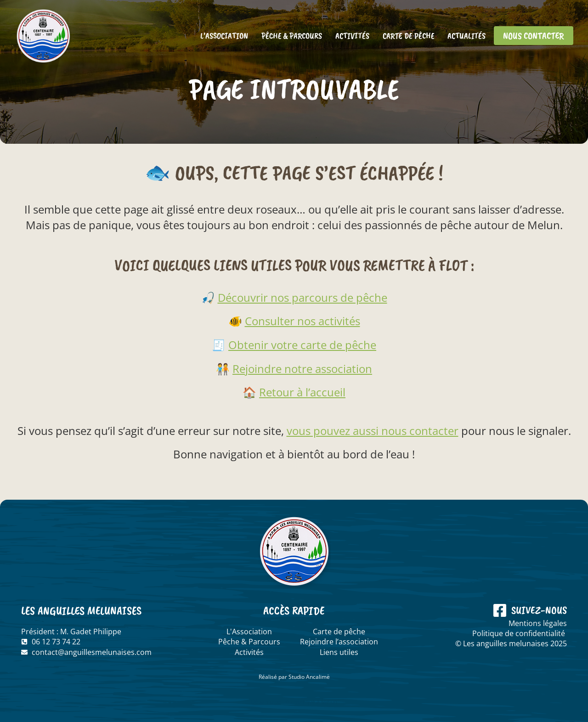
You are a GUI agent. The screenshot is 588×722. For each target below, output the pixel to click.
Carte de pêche (408, 36)
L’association (224, 36)
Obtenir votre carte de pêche (302, 345)
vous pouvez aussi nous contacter (373, 431)
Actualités (466, 36)
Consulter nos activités (302, 321)
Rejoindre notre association (302, 369)
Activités (352, 36)
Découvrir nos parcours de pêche (302, 297)
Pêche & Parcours (291, 36)
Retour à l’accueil (302, 392)
